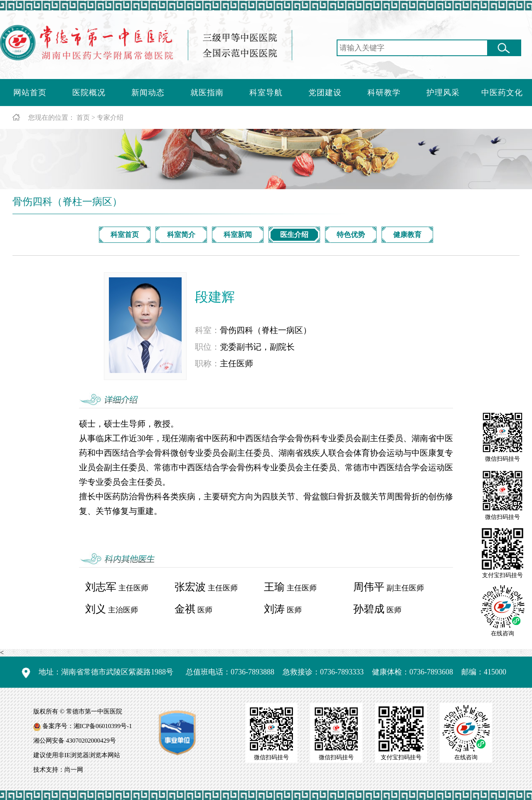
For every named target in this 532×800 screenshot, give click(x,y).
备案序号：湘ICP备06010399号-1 (87, 726)
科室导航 (266, 93)
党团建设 (325, 93)
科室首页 (125, 235)
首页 (83, 117)
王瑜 (274, 587)
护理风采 (443, 93)
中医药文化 (502, 93)
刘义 (96, 609)
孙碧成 (369, 609)
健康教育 (407, 235)
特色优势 (351, 235)
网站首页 (30, 93)
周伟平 (369, 587)
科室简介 (181, 235)
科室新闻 (238, 235)
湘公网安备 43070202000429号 (75, 741)
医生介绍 (294, 235)
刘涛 (274, 609)
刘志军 (101, 587)
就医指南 (207, 93)
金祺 (185, 609)
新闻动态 (148, 93)
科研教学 (384, 93)
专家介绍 (110, 117)
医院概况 (89, 93)
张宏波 (190, 587)
